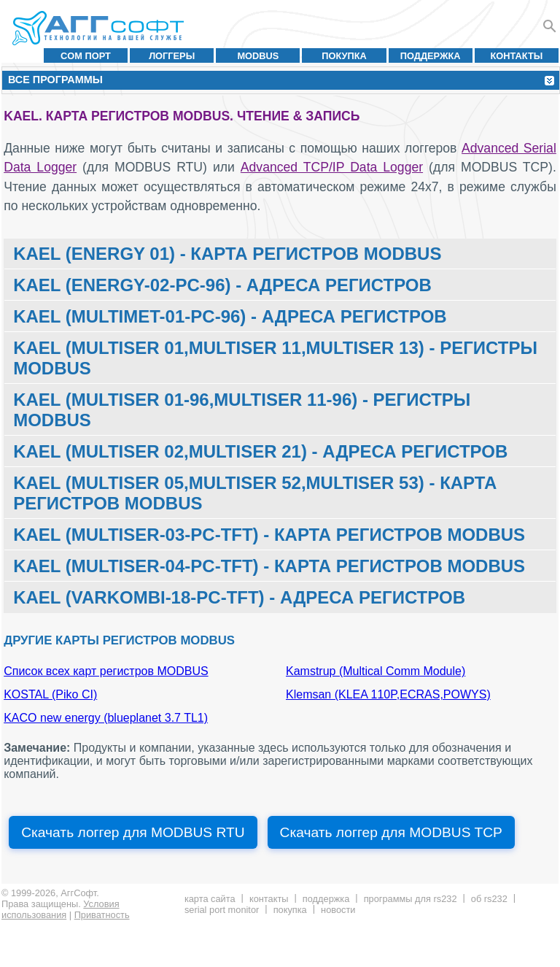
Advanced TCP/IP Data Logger (332, 167)
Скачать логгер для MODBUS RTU (133, 832)
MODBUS (258, 56)
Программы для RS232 (411, 899)
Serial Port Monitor (222, 910)
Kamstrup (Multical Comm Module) (376, 671)
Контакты (517, 56)
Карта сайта (210, 899)
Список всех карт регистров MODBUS (106, 671)
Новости (338, 910)
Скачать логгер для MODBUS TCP (391, 832)
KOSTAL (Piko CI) (50, 694)
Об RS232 (489, 899)
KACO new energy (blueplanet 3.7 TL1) (106, 718)
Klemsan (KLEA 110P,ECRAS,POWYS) (388, 694)
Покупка (344, 56)
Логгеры (172, 56)
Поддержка (431, 56)
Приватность (102, 915)
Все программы (55, 80)
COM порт (86, 56)
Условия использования (61, 909)
